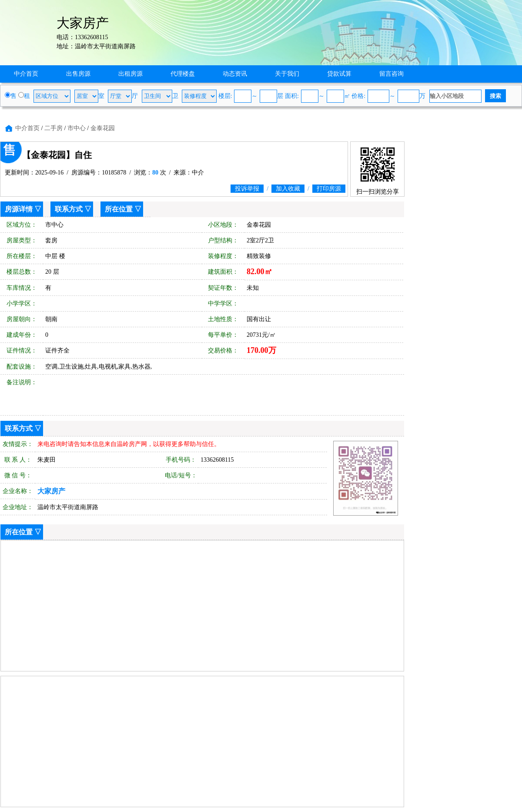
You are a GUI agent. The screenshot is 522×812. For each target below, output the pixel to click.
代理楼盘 (183, 74)
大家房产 (51, 491)
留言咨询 (391, 74)
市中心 (77, 128)
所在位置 (119, 209)
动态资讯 (235, 74)
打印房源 (329, 189)
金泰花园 (103, 128)
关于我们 (287, 74)
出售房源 (78, 74)
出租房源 (130, 74)
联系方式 (69, 209)
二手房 (54, 128)
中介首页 (26, 74)
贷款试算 (339, 74)
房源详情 (19, 209)
